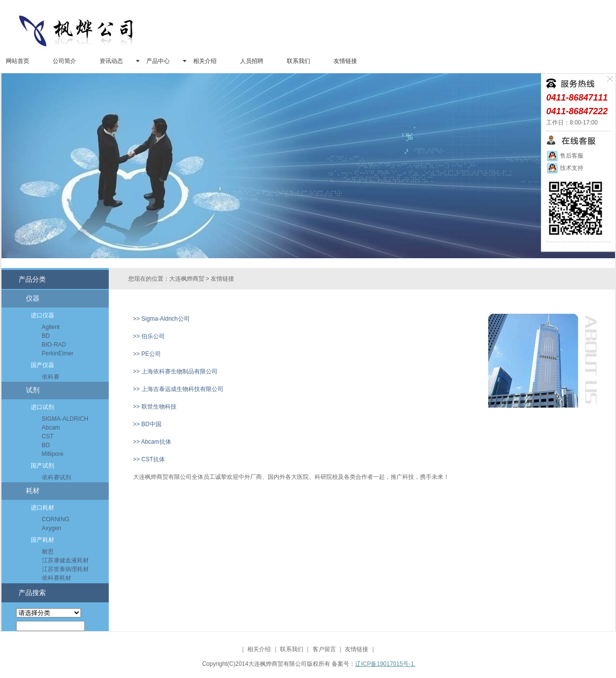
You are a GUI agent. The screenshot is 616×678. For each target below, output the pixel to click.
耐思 (48, 552)
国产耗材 (42, 540)
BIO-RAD (54, 345)
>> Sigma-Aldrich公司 (161, 319)
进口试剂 (42, 407)
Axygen (52, 528)
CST (48, 436)
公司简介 (64, 61)
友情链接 (345, 61)
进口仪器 (42, 315)
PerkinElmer (58, 353)
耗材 (33, 491)
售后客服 (565, 156)
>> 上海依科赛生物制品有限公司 (175, 371)
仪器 (33, 298)
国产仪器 (42, 365)
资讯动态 (111, 61)
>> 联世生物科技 (155, 407)
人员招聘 (252, 61)
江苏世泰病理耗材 (65, 569)
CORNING (56, 519)
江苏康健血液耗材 (65, 560)
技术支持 (565, 168)
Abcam (51, 428)
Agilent (51, 327)
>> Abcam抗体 (152, 442)
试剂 (33, 390)
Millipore (53, 454)
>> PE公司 (147, 354)
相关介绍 (205, 61)
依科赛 (51, 377)
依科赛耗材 (57, 578)
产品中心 (158, 61)
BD (46, 336)
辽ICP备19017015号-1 (385, 664)
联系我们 (298, 61)
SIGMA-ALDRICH (65, 419)
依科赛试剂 (57, 477)
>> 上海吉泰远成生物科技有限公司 (178, 389)
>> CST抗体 (149, 459)
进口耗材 (42, 508)
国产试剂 (42, 466)
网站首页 (18, 61)
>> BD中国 (147, 424)
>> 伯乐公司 (149, 336)
